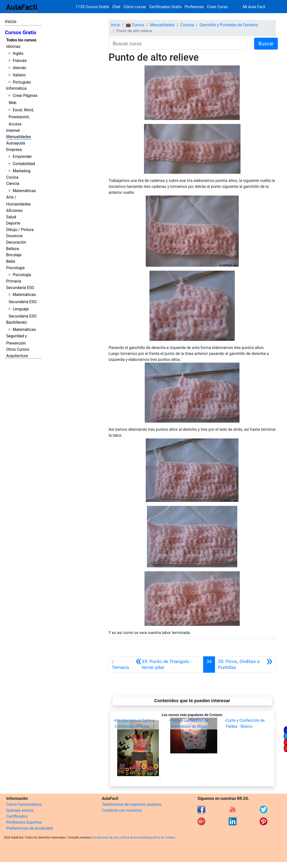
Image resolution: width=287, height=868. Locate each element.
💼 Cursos (135, 25)
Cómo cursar (135, 7)
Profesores (194, 7)
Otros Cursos (18, 349)
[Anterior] (168, 665)
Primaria (14, 281)
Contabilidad (24, 164)
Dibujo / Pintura (20, 230)
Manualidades (19, 137)
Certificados (17, 816)
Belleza (12, 249)
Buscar (266, 44)
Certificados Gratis (165, 7)
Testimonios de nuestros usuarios (132, 804)
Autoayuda (16, 143)
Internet (13, 130)
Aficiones (14, 211)
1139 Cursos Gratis (93, 7)
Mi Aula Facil (254, 7)
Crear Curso (217, 7)
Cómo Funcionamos (24, 804)
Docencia (14, 236)
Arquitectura (17, 356)
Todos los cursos (21, 40)
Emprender (22, 157)
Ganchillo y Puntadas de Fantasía (229, 25)
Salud (11, 217)
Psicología (15, 268)
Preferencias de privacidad (30, 828)
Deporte (13, 223)
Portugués (22, 82)
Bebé (11, 261)
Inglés (18, 53)
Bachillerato (17, 322)
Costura (187, 25)
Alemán (19, 68)
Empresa (14, 150)
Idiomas (13, 46)
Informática (16, 88)
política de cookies (163, 838)
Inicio (11, 21)
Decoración (16, 242)
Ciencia (13, 184)
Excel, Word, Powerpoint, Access (21, 117)
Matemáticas (24, 191)
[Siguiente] (245, 665)
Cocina (12, 177)
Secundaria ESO (20, 288)
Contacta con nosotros (122, 810)
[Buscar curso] (178, 44)
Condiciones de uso (105, 838)
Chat (116, 7)
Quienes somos (20, 810)
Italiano (19, 75)
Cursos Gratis (21, 32)
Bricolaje (14, 255)
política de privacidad (133, 838)
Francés (20, 61)
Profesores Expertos (24, 822)
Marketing (21, 171)
